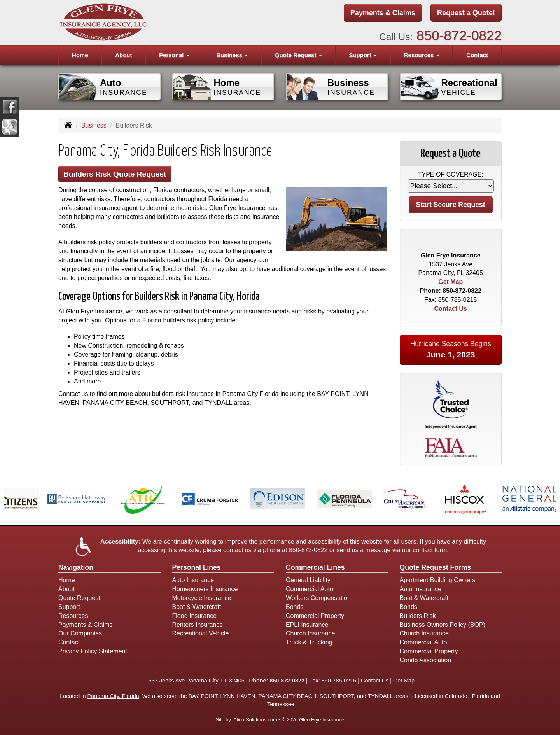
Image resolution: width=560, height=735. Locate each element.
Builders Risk (418, 616)
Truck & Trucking (309, 642)
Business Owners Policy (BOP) (443, 625)
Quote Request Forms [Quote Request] (436, 567)
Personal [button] (174, 55)
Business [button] (232, 55)
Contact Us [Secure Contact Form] (451, 309)
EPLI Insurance (307, 625)
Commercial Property (315, 616)
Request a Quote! (466, 13)
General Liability (308, 580)
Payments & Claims (383, 13)
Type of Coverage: (451, 174)
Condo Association (426, 660)
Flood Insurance (195, 616)
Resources (73, 616)
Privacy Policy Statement (93, 651)
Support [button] (363, 55)
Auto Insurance (193, 580)
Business (94, 125)
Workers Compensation (318, 598)
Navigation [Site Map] (76, 567)
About (123, 55)
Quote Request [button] (298, 55)
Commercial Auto (310, 589)
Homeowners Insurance (205, 589)
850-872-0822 (459, 35)
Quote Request (79, 598)
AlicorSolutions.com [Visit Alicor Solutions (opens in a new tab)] (255, 720)
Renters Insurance (198, 625)
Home (80, 55)
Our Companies (80, 633)
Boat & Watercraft (197, 607)
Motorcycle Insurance (202, 598)
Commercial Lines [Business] (315, 567)
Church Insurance (310, 633)
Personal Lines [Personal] (197, 567)
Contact (477, 55)
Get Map (451, 282)
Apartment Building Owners (438, 580)
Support (69, 607)
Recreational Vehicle (201, 633)
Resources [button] (422, 55)
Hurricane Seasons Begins (451, 349)
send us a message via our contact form (392, 550)
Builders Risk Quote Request (115, 174)
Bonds (295, 607)
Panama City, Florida (113, 696)
